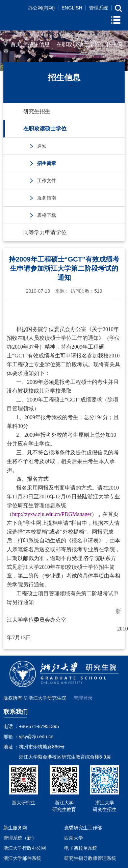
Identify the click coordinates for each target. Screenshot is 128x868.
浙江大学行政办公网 (25, 848)
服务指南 (47, 198)
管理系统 (99, 8)
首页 (16, 44)
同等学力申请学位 (45, 232)
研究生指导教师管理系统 (90, 858)
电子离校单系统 (81, 848)
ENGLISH (72, 8)
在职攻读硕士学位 (78, 44)
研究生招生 (37, 111)
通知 (42, 146)
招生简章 (47, 163)
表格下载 (47, 215)
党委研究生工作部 (83, 828)
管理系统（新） (20, 838)
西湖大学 (74, 838)
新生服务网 (15, 828)
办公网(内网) (41, 8)
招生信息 (39, 44)
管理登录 (83, 698)
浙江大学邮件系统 (22, 858)
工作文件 (47, 181)
